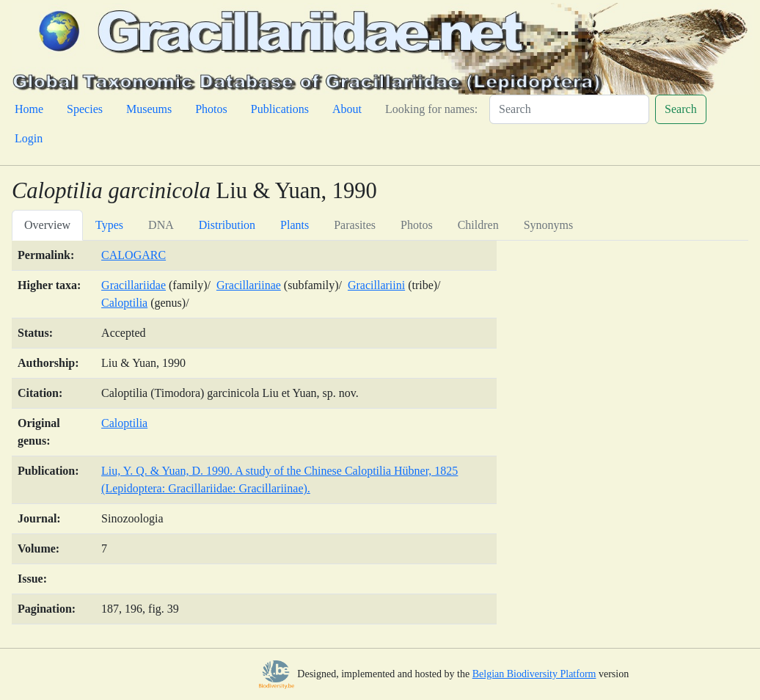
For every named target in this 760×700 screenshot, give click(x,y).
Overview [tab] (47, 225)
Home (29, 109)
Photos (211, 109)
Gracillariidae (134, 285)
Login (29, 138)
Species (85, 109)
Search (681, 109)
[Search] (569, 109)
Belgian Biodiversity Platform (534, 674)
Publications (280, 109)
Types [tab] (109, 225)
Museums (149, 109)
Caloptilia (124, 303)
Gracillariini (376, 285)
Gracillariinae (249, 285)
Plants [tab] (295, 225)
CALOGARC (134, 255)
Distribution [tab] (227, 225)
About (347, 109)
